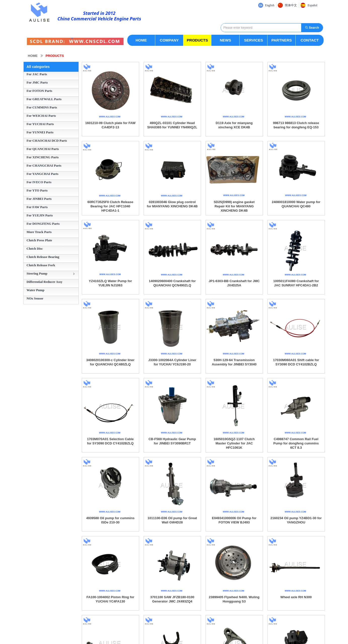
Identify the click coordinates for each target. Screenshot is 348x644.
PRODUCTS (55, 56)
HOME (33, 56)
